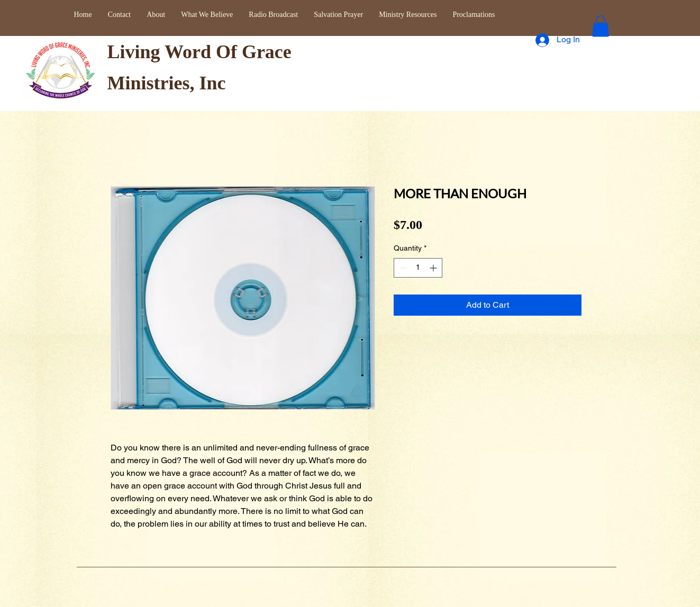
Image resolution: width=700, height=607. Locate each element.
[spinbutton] (418, 268)
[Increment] (434, 268)
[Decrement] (402, 268)
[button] (601, 26)
